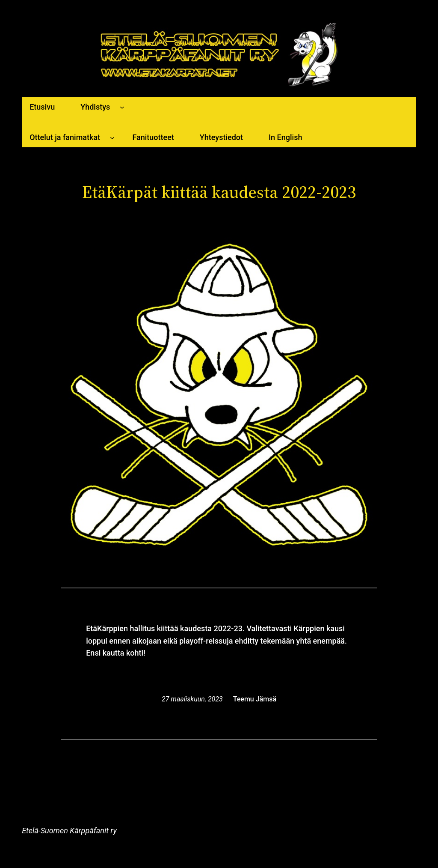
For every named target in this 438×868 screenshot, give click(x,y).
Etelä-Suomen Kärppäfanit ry (69, 831)
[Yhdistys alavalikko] (122, 107)
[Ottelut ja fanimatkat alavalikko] (112, 138)
